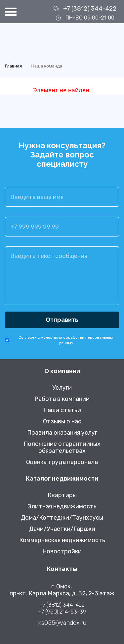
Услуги (62, 388)
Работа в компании (62, 399)
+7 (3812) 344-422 (90, 9)
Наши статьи (62, 410)
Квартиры (62, 495)
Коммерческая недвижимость (62, 540)
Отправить (62, 320)
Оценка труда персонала (62, 462)
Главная (13, 66)
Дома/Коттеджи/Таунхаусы (62, 518)
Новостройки (62, 552)
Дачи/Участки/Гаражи (62, 529)
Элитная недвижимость (62, 507)
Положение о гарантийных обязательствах (62, 448)
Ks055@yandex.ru (62, 623)
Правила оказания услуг (62, 433)
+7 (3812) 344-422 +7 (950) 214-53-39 (62, 608)
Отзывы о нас (62, 422)
